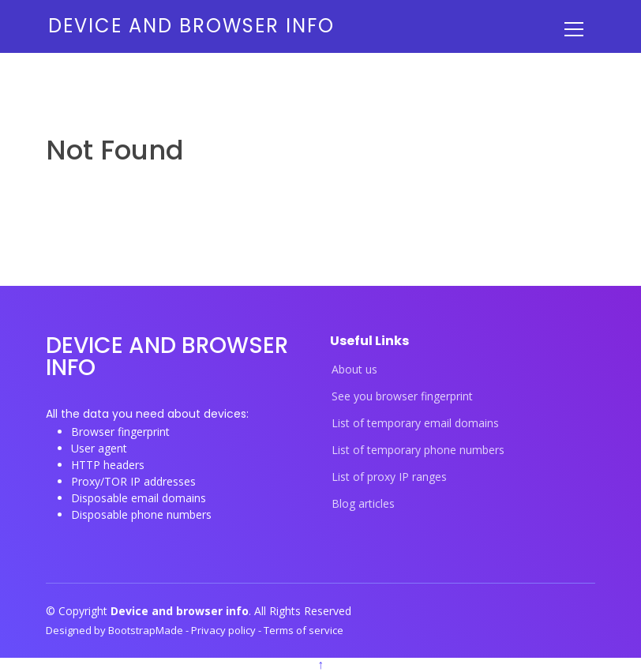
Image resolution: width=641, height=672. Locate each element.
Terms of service (304, 630)
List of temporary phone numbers (418, 450)
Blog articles (363, 504)
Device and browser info (191, 26)
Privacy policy (225, 630)
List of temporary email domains (415, 423)
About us (354, 370)
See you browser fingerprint (402, 396)
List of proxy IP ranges (389, 477)
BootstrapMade (147, 630)
